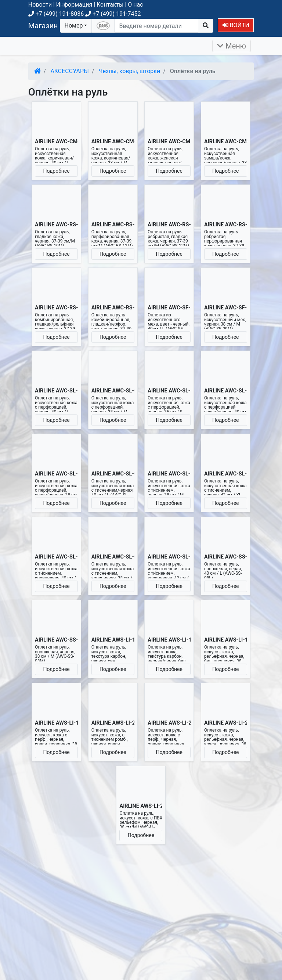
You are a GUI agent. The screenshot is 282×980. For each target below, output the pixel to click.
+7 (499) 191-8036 (56, 14)
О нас (135, 5)
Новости (40, 5)
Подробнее (56, 171)
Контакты (110, 5)
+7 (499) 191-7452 (113, 14)
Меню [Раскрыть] (232, 46)
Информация (74, 5)
